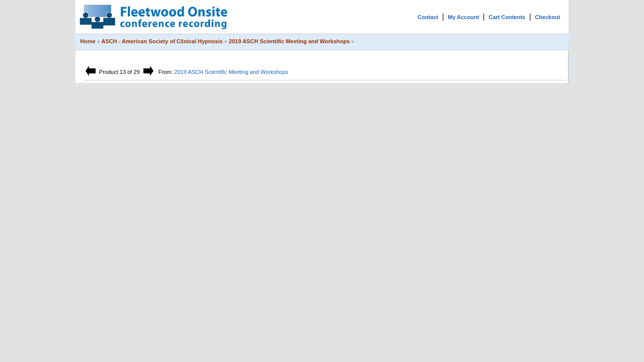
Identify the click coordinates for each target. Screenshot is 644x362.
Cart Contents (507, 17)
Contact (428, 17)
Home (88, 41)
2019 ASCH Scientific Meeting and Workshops (289, 41)
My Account (463, 17)
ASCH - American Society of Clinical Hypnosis (162, 41)
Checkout (547, 17)
